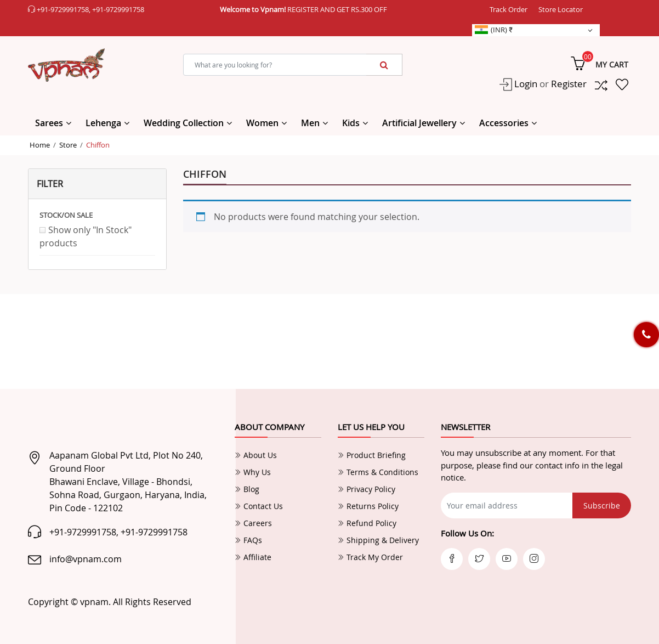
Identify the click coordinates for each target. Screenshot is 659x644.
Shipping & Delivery (378, 540)
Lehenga (103, 123)
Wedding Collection (184, 123)
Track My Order (370, 557)
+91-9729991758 (63, 9)
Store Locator (561, 9)
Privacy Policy (367, 489)
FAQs (248, 540)
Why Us (253, 472)
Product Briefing (372, 455)
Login (525, 84)
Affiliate (253, 557)
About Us (256, 455)
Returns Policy (368, 506)
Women (262, 123)
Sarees (49, 123)
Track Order (509, 9)
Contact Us (259, 506)
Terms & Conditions (378, 472)
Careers (253, 523)
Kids (351, 123)
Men (310, 123)
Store (68, 145)
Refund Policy (367, 523)
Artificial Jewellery (419, 123)
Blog (247, 489)
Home (40, 145)
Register (569, 84)
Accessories (504, 123)
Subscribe (602, 505)
